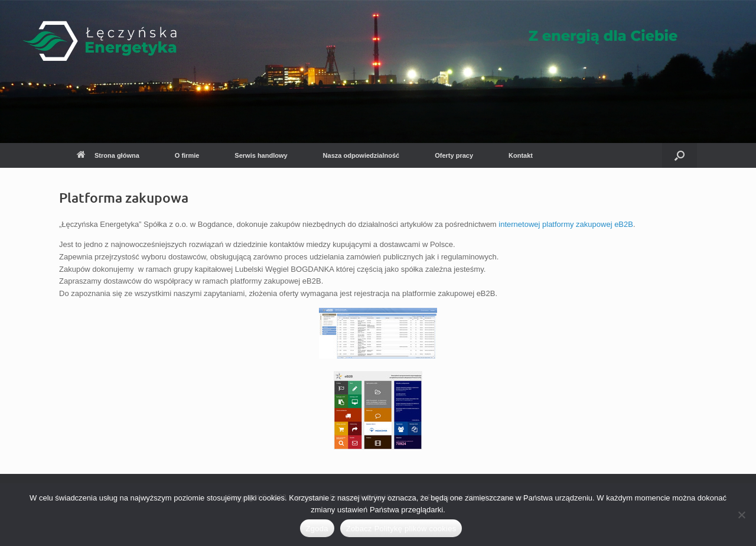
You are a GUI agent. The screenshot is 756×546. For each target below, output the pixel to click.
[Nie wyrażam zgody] (741, 515)
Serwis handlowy (261, 155)
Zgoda (317, 529)
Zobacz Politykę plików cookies (401, 529)
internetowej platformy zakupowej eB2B (566, 224)
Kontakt (521, 155)
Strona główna (108, 155)
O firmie (187, 155)
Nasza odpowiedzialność (361, 155)
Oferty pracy (454, 155)
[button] (680, 155)
